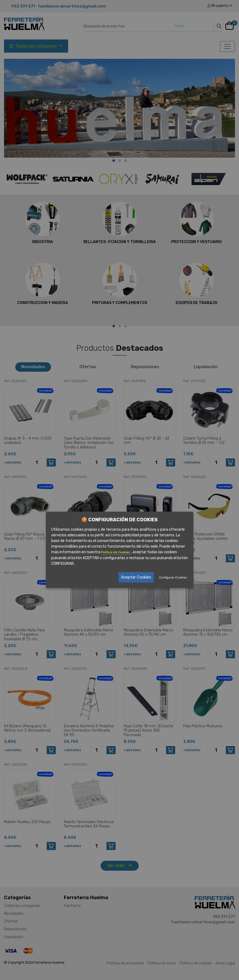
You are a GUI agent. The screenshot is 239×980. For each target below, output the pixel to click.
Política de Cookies (116, 552)
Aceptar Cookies (136, 577)
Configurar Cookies (173, 578)
